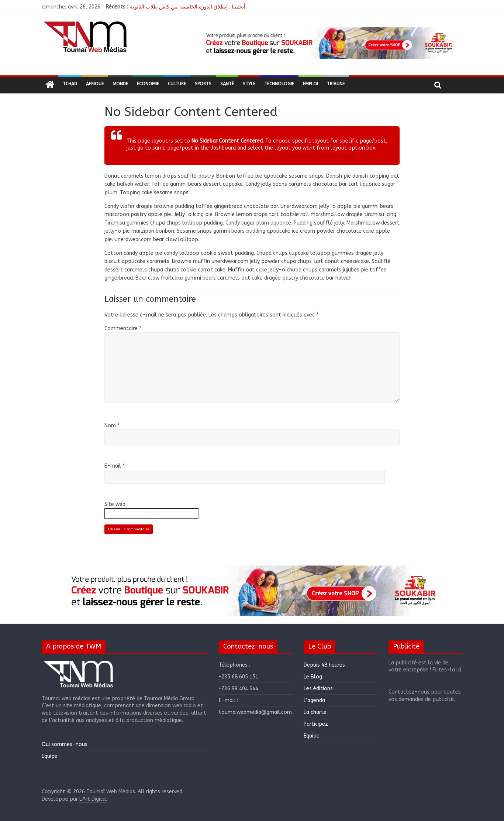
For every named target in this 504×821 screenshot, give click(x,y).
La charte (315, 712)
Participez (316, 724)
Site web (115, 504)
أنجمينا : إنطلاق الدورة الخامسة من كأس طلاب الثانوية (188, 7)
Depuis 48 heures (324, 665)
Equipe (50, 756)
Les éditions (318, 689)
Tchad (70, 84)
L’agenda (314, 700)
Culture (177, 84)
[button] (328, 43)
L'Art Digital (93, 799)
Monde (120, 84)
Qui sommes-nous (65, 744)
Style (249, 84)
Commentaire (123, 329)
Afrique (95, 84)
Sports (203, 84)
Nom (112, 426)
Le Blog (313, 677)
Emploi (310, 84)
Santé (227, 84)
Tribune (336, 84)
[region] (328, 43)
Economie (148, 84)
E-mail (115, 466)
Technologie (279, 84)
